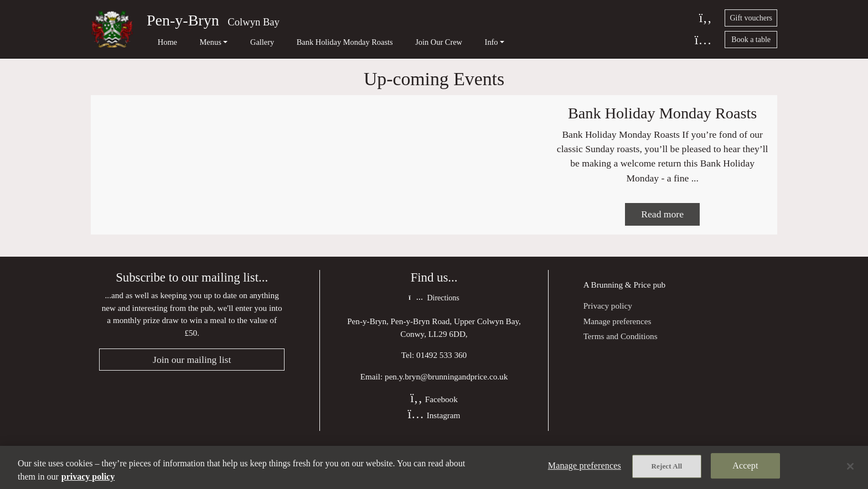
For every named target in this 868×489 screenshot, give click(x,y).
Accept (745, 467)
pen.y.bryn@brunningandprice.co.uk (446, 409)
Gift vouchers (751, 18)
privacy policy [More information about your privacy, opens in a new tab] (88, 477)
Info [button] (442, 42)
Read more (662, 245)
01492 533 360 (441, 387)
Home (159, 42)
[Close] (850, 466)
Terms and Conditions (621, 367)
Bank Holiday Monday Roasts (312, 42)
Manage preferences (618, 352)
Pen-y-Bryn (183, 20)
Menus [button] (194, 42)
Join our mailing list (192, 392)
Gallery (237, 42)
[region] (434, 467)
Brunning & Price (621, 316)
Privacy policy (608, 337)
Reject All (667, 468)
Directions (434, 330)
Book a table (751, 40)
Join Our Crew (397, 42)
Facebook (434, 431)
